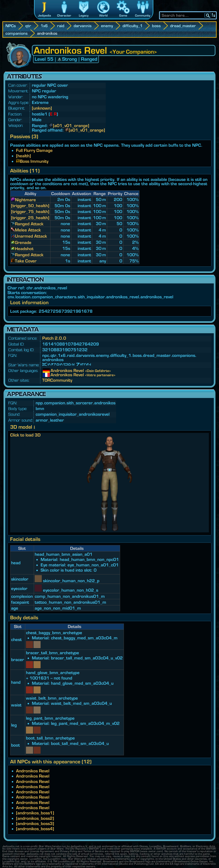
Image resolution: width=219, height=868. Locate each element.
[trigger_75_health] (30, 212)
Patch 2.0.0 (54, 338)
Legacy (84, 15)
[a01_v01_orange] (71, 126)
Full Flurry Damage (34, 150)
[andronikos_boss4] (35, 829)
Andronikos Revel (54, 371)
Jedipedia (44, 15)
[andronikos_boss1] (35, 813)
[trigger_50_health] (30, 206)
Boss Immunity (34, 161)
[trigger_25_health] (30, 218)
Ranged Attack (29, 224)
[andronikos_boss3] (35, 823)
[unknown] (42, 108)
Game (123, 15)
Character (64, 15)
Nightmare (25, 200)
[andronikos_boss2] (35, 818)
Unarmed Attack (31, 236)
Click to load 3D (25, 435)
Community (143, 15)
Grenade (23, 242)
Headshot (24, 249)
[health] (23, 156)
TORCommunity (57, 380)
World (103, 15)
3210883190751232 (65, 350)
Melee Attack (28, 230)
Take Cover (26, 261)
